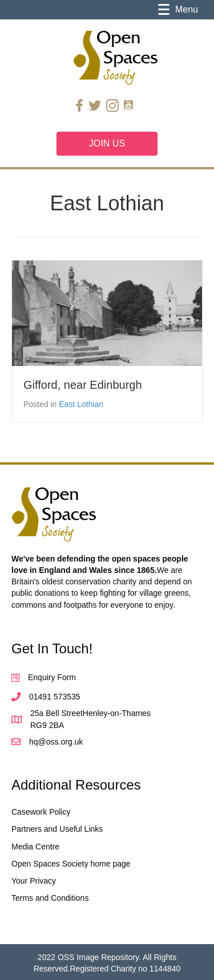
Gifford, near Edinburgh (83, 385)
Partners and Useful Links (57, 829)
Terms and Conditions (50, 898)
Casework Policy (41, 812)
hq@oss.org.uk (56, 742)
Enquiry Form (52, 677)
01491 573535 (55, 697)
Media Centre (35, 847)
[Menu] (178, 10)
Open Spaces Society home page (71, 864)
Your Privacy (34, 881)
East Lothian (81, 404)
